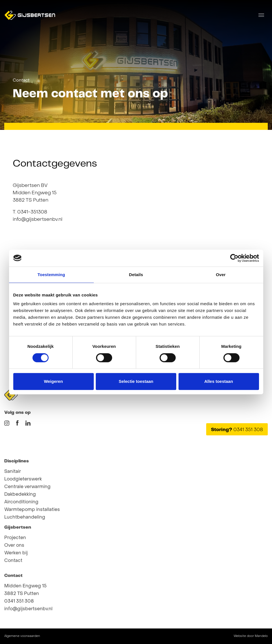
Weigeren (53, 381)
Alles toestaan (219, 381)
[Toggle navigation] (261, 15)
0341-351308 (32, 212)
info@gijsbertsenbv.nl (38, 220)
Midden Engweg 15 (25, 606)
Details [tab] (136, 275)
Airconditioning (21, 533)
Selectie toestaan (136, 381)
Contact (21, 80)
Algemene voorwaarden (22, 636)
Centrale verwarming (27, 518)
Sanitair (13, 502)
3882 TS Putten (22, 613)
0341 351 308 (19, 621)
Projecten (15, 557)
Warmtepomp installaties (32, 540)
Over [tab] (221, 275)
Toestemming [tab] (51, 275)
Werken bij (16, 573)
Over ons (14, 565)
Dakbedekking (20, 525)
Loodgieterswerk (23, 510)
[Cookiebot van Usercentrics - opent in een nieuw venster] (234, 258)
